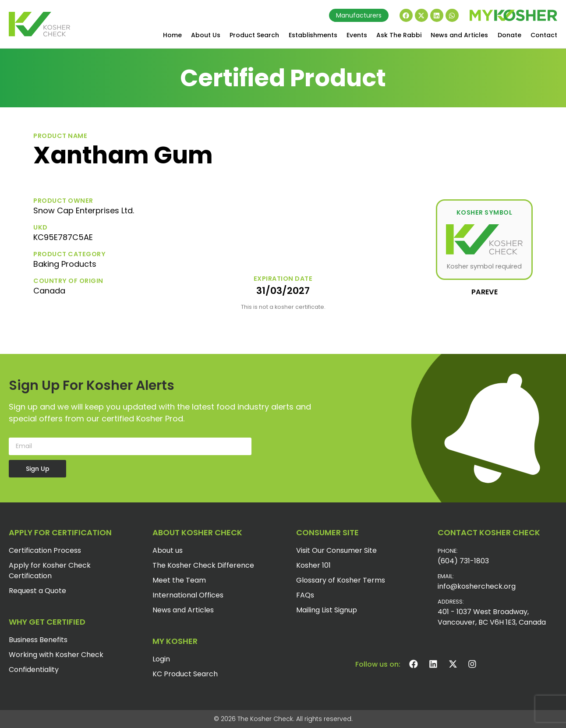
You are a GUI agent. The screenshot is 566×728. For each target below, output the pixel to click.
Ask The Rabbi (399, 35)
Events (357, 35)
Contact (544, 35)
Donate (509, 35)
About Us (206, 35)
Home (172, 35)
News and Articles (459, 35)
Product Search (254, 35)
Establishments (313, 35)
